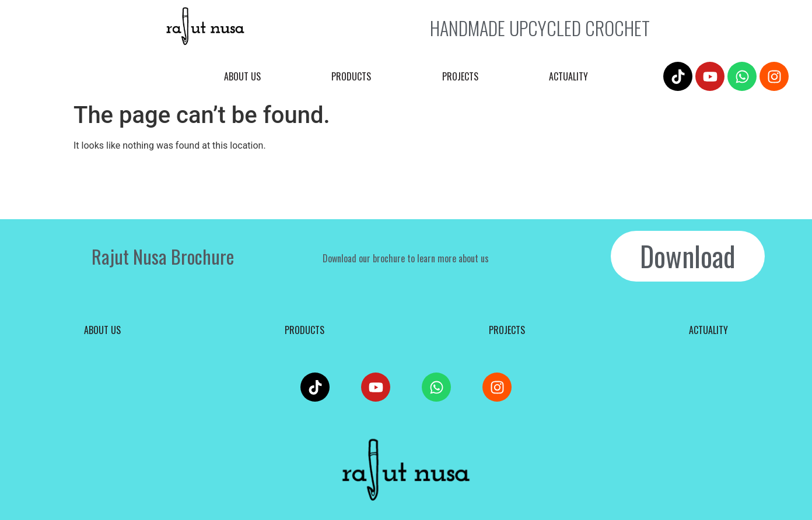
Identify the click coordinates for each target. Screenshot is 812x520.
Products (351, 76)
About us (242, 76)
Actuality (568, 76)
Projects (460, 76)
